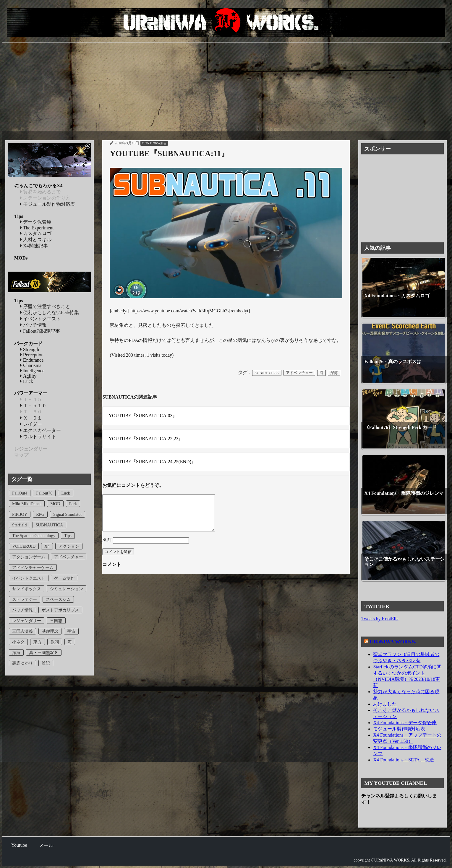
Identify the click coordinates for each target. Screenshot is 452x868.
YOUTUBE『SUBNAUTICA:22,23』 (146, 439)
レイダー (31, 424)
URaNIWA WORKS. (393, 642)
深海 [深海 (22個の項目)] (16, 652)
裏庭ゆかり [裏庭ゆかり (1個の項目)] (22, 663)
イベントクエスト (40, 319)
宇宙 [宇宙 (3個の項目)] (71, 631)
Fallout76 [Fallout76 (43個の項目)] (44, 493)
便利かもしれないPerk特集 (50, 313)
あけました (385, 704)
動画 (163, 143)
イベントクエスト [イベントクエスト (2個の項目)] (29, 578)
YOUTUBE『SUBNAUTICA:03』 (143, 416)
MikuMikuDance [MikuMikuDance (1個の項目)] (27, 504)
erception (32, 355)
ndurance (32, 360)
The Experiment (37, 228)
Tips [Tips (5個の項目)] (68, 536)
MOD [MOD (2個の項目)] (55, 504)
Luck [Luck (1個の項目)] (66, 493)
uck (27, 381)
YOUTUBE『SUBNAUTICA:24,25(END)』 (152, 462)
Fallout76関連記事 (40, 331)
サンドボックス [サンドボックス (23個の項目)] (27, 589)
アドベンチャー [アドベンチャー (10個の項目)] (69, 557)
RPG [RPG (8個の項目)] (40, 514)
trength (30, 349)
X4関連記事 (34, 246)
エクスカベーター (40, 430)
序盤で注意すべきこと (45, 306)
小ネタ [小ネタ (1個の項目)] (18, 642)
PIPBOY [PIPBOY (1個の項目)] (20, 514)
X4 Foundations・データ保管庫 (405, 723)
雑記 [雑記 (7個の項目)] (46, 663)
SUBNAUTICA (151, 143)
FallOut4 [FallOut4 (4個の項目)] (20, 493)
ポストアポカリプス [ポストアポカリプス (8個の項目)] (60, 610)
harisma (31, 365)
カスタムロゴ (36, 233)
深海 (334, 373)
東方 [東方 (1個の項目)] (38, 642)
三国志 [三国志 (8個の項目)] (56, 621)
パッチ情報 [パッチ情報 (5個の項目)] (22, 610)
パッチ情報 (33, 325)
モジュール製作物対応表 (48, 204)
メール (46, 845)
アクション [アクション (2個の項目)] (69, 546)
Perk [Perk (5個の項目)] (73, 504)
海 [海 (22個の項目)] (70, 642)
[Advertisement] (226, 87)
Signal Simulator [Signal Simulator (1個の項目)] (68, 514)
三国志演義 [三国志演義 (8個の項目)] (22, 631)
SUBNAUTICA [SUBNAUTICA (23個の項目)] (50, 525)
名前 (107, 547)
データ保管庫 (36, 222)
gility (28, 376)
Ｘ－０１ (31, 418)
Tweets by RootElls (380, 619)
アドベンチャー (299, 373)
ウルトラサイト (38, 437)
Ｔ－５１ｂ (33, 406)
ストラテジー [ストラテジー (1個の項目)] (25, 599)
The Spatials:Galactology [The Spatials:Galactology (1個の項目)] (34, 536)
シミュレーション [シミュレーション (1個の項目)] (67, 589)
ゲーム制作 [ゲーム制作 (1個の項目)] (64, 578)
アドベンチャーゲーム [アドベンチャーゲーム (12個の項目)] (33, 567)
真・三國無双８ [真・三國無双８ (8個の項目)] (44, 652)
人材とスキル (36, 240)
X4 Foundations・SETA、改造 (403, 760)
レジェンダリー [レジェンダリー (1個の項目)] (27, 621)
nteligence (32, 371)
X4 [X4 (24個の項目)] (47, 546)
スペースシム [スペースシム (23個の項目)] (58, 599)
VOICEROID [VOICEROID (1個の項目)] (24, 546)
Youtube (19, 845)
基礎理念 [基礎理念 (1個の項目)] (50, 631)
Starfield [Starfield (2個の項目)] (20, 525)
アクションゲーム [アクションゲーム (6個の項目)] (29, 557)
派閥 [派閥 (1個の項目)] (55, 642)
